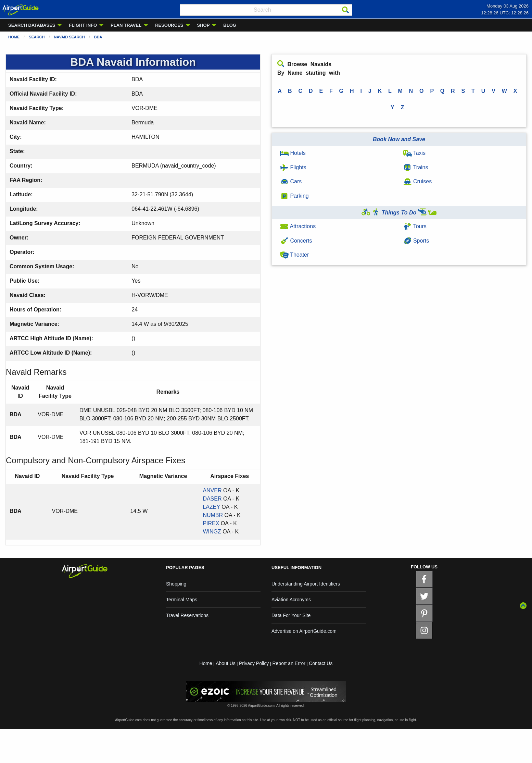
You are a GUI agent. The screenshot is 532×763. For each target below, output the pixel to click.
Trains (416, 167)
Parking (294, 196)
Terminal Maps (182, 600)
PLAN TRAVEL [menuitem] (126, 25)
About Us (226, 663)
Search (37, 37)
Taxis (415, 153)
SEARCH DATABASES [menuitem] (32, 25)
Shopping (176, 584)
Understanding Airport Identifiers (306, 584)
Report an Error (289, 663)
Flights (293, 167)
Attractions (298, 226)
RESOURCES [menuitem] (169, 25)
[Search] (345, 10)
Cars (291, 181)
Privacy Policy (254, 663)
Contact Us (321, 663)
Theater (294, 255)
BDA (98, 37)
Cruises (418, 181)
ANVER (212, 490)
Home (14, 37)
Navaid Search (69, 37)
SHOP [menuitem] (204, 25)
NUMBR (213, 515)
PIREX (211, 523)
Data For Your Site (291, 615)
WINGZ (212, 532)
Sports (416, 241)
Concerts (296, 241)
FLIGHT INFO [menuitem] (83, 25)
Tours (415, 226)
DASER (212, 499)
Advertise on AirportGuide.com (304, 631)
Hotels (293, 153)
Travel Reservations (187, 615)
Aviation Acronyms (291, 600)
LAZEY (211, 507)
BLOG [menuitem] (230, 25)
